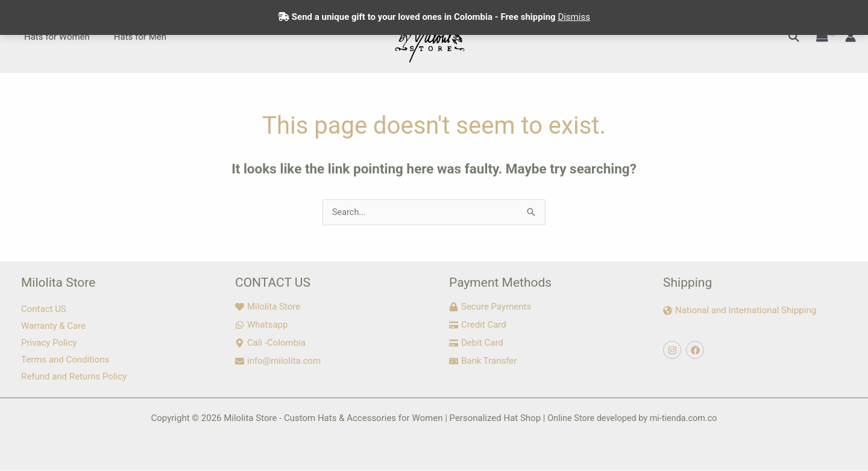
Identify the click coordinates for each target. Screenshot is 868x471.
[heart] (268, 307)
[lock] (490, 307)
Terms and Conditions (65, 360)
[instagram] (674, 351)
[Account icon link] (851, 37)
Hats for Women (54, 37)
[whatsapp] (261, 325)
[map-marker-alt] (270, 343)
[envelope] (278, 361)
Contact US (44, 310)
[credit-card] (478, 325)
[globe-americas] (740, 311)
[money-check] (483, 361)
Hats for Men (131, 37)
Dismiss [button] (574, 17)
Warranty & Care (53, 326)
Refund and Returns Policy (74, 377)
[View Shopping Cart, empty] (822, 37)
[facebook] (697, 351)
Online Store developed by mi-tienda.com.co (632, 419)
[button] (794, 36)
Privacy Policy (49, 343)
